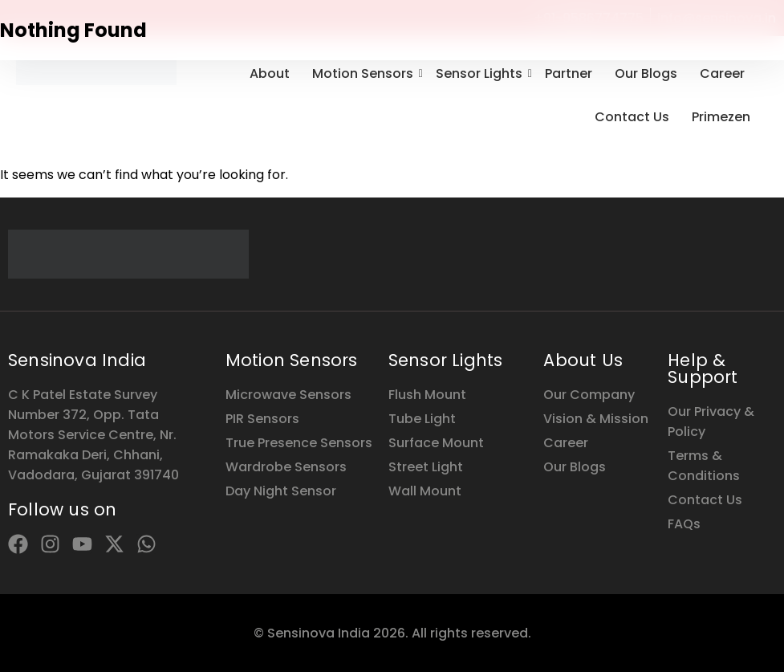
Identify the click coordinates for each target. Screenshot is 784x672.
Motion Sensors (366, 73)
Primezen (721, 117)
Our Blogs (646, 73)
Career (722, 73)
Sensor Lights (482, 73)
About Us (583, 360)
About (270, 73)
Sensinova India (77, 360)
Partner (569, 73)
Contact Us (632, 117)
